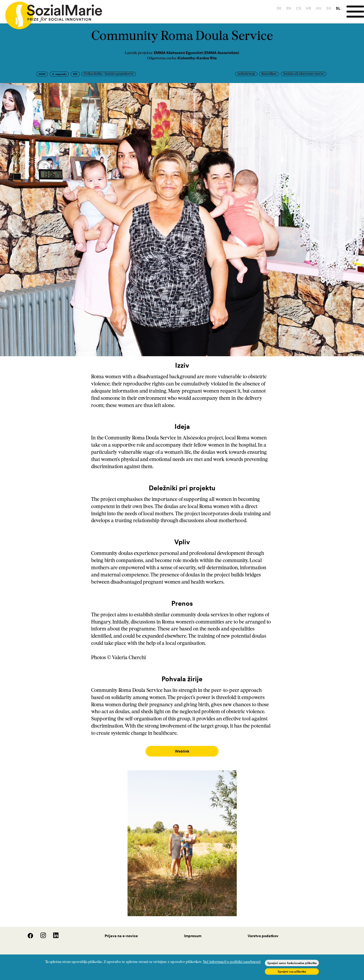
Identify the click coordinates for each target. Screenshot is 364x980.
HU (319, 8)
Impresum (193, 931)
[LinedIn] (53, 932)
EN (289, 8)
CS (299, 8)
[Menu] (355, 12)
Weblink (182, 751)
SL (338, 8)
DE (279, 8)
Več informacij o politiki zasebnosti (232, 962)
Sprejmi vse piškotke (292, 971)
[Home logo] (51, 13)
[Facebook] (28, 932)
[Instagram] (40, 932)
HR (308, 8)
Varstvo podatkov (263, 931)
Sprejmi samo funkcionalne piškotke (292, 963)
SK (329, 8)
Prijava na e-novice (121, 931)
